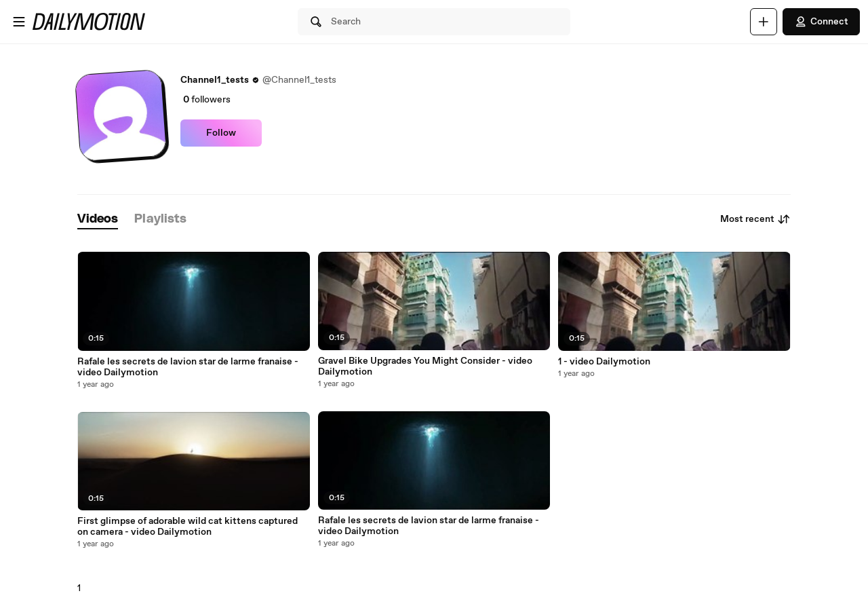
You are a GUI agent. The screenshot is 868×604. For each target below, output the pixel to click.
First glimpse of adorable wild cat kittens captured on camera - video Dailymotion (188, 527)
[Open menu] (19, 22)
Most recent (755, 219)
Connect (821, 22)
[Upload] (764, 22)
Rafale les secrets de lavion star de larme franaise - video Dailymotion (188, 367)
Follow (221, 133)
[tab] (98, 220)
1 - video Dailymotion (604, 362)
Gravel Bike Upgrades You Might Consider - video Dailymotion (425, 366)
